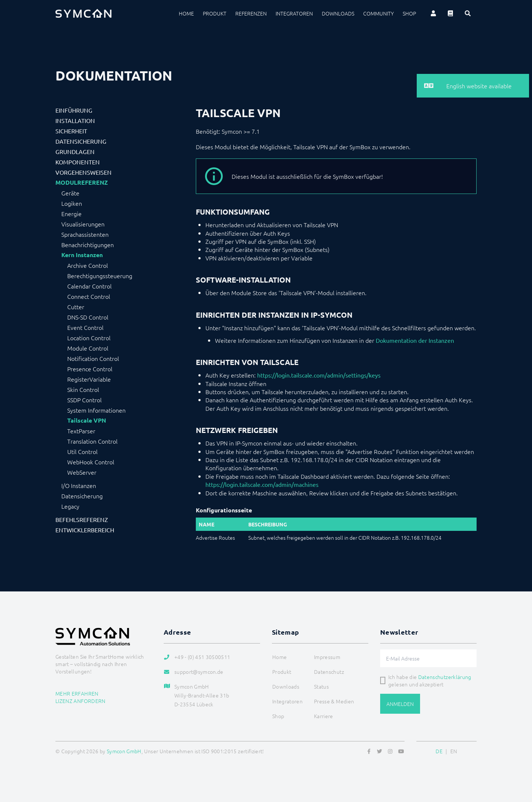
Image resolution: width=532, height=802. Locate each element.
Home (186, 13)
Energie (71, 214)
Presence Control (90, 369)
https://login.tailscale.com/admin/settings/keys (319, 375)
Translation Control (92, 441)
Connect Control (89, 296)
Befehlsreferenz (82, 519)
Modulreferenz (82, 182)
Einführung (74, 110)
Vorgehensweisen (83, 172)
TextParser (81, 431)
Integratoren (294, 13)
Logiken (72, 203)
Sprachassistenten (85, 234)
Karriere (324, 716)
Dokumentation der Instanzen (415, 340)
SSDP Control (84, 400)
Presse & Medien (334, 701)
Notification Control (93, 358)
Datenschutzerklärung (445, 677)
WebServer (82, 472)
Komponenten (78, 162)
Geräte (70, 193)
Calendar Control (89, 286)
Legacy (70, 506)
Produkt (215, 13)
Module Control (88, 348)
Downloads (338, 13)
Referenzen (251, 13)
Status (321, 686)
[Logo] (83, 13)
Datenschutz (329, 672)
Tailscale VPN (87, 420)
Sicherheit (71, 131)
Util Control (82, 451)
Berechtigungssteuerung (100, 276)
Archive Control (88, 265)
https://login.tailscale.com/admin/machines (262, 484)
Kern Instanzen (82, 255)
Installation (75, 120)
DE (439, 751)
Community (378, 13)
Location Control (89, 338)
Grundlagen (75, 151)
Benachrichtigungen (88, 245)
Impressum (327, 657)
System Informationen (96, 410)
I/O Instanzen (79, 485)
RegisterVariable (89, 379)
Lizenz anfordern (81, 701)
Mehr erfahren (77, 693)
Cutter (76, 307)
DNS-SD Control (88, 317)
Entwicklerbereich (85, 530)
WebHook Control (91, 462)
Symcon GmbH (124, 751)
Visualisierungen (83, 224)
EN (454, 751)
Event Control (85, 327)
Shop (409, 13)
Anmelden (400, 704)
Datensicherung (81, 141)
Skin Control (83, 389)
